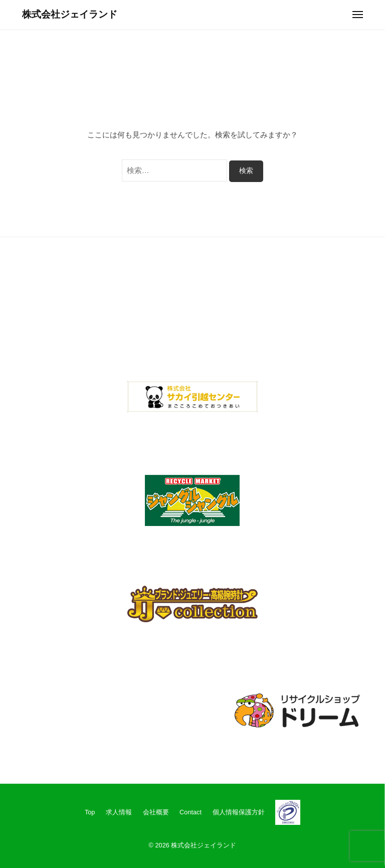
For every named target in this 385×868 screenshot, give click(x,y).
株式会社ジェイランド (70, 14)
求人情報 (119, 812)
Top (90, 812)
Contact (190, 812)
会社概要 (156, 812)
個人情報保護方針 (239, 812)
